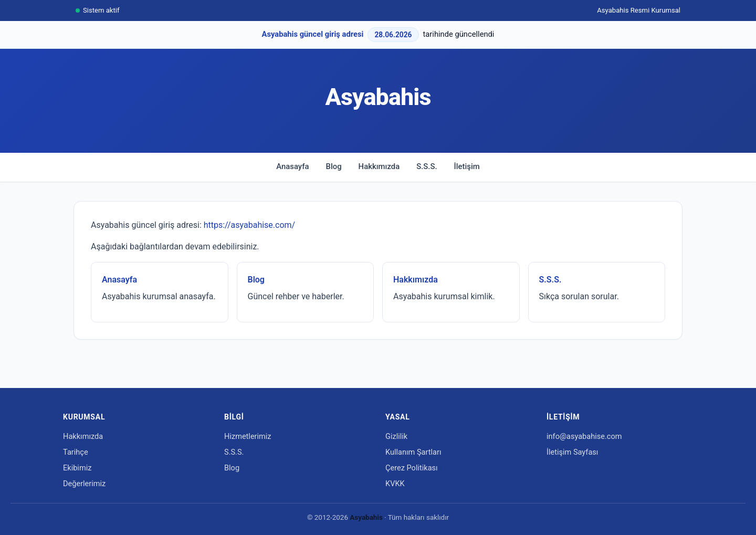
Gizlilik (396, 436)
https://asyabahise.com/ (249, 225)
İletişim (467, 166)
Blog (334, 166)
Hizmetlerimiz (248, 436)
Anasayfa (292, 166)
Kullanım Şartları (413, 452)
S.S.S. (427, 166)
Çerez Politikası (412, 468)
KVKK (395, 484)
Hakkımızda (379, 166)
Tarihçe (76, 452)
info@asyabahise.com (584, 436)
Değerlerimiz (84, 484)
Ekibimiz (77, 468)
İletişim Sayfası (572, 452)
